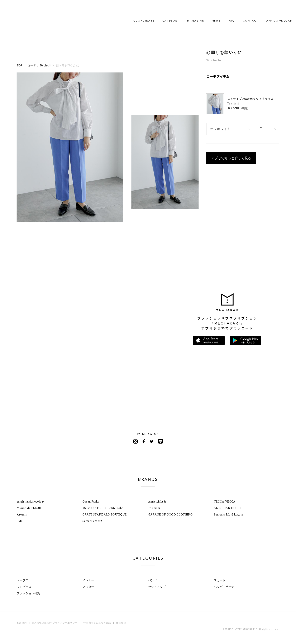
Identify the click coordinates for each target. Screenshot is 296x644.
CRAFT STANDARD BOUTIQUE (105, 515)
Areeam (22, 515)
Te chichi (154, 508)
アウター (88, 587)
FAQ (218, 8)
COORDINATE (131, 8)
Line (161, 441)
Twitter (152, 441)
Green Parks (91, 502)
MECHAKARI (38, 8)
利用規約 (22, 623)
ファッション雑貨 (28, 593)
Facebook (144, 441)
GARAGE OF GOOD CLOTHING (170, 515)
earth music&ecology (31, 502)
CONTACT (237, 8)
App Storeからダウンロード (209, 340)
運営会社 (121, 623)
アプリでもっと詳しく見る (231, 125)
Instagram (135, 441)
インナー (88, 580)
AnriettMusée (157, 502)
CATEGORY (157, 8)
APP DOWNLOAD (266, 8)
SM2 (20, 521)
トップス (23, 580)
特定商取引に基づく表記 (97, 623)
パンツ (152, 580)
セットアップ (157, 587)
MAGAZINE (182, 8)
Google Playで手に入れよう (246, 340)
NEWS (203, 8)
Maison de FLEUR (29, 508)
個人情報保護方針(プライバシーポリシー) (55, 623)
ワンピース (24, 587)
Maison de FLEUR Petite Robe (103, 508)
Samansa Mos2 (92, 521)
